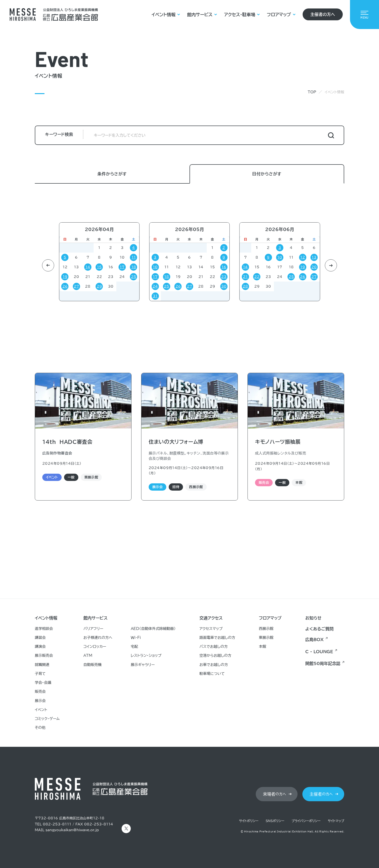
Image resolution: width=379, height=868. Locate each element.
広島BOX (314, 640)
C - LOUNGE (319, 652)
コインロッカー (95, 647)
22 (257, 277)
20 (314, 267)
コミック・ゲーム (47, 719)
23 (224, 277)
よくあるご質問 (319, 629)
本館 (262, 647)
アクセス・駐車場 (240, 15)
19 (65, 277)
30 (224, 286)
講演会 (40, 647)
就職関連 (42, 665)
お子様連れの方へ (98, 638)
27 (76, 286)
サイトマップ (336, 821)
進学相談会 (44, 629)
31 (155, 296)
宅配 (134, 647)
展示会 (40, 701)
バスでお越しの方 (214, 647)
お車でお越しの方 (214, 665)
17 (122, 267)
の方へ (275, 794)
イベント (41, 710)
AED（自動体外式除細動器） (153, 629)
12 (303, 257)
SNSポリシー (275, 821)
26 (65, 286)
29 (99, 286)
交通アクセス (211, 618)
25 (134, 277)
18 (134, 267)
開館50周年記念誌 (323, 663)
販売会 (40, 692)
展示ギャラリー (143, 665)
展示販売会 (44, 655)
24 (155, 286)
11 (134, 257)
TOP (312, 92)
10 (155, 267)
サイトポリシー (249, 821)
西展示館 (266, 629)
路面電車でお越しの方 (217, 638)
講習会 (40, 638)
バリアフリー (93, 629)
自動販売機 (92, 665)
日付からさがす (267, 174)
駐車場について (212, 674)
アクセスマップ (211, 629)
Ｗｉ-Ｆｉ (136, 638)
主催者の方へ (323, 14)
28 (43, 286)
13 (314, 257)
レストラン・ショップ (146, 655)
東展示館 (266, 638)
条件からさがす (112, 174)
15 (99, 267)
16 (224, 267)
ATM (88, 655)
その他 (40, 728)
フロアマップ (279, 15)
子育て (40, 674)
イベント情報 (164, 15)
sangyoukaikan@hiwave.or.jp (72, 830)
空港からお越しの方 (215, 655)
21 (43, 277)
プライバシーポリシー (306, 821)
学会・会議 (43, 683)
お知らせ (313, 618)
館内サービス (200, 15)
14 (88, 267)
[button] (48, 265)
